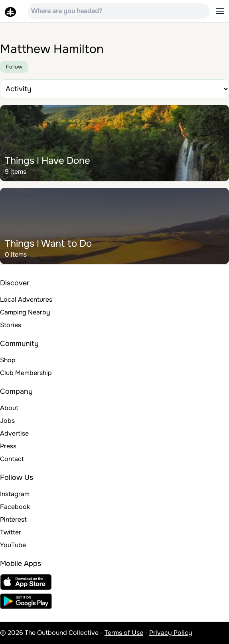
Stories (11, 325)
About (9, 408)
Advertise (14, 433)
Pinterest (13, 519)
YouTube (13, 545)
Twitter (11, 532)
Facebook (15, 507)
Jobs (7, 421)
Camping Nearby (25, 312)
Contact (12, 459)
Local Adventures (26, 299)
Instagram (15, 494)
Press (8, 446)
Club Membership (26, 373)
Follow (14, 67)
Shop (8, 360)
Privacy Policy (171, 633)
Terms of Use (124, 633)
